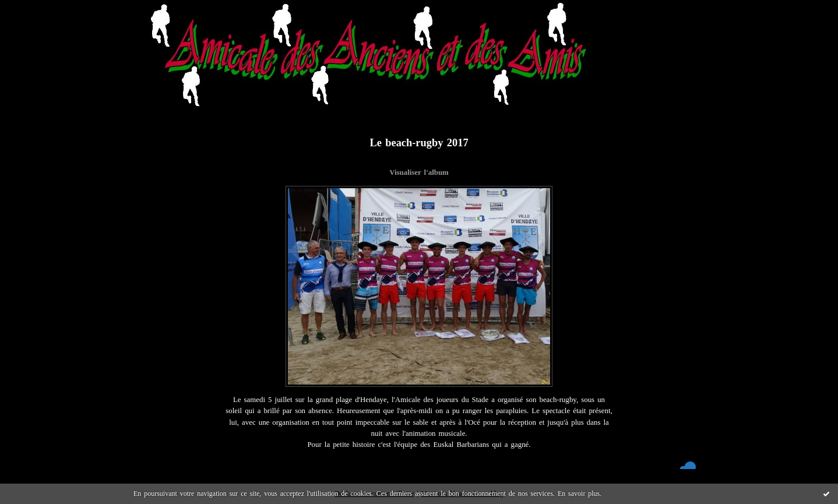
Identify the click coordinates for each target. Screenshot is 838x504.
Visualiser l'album (419, 172)
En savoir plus (579, 494)
